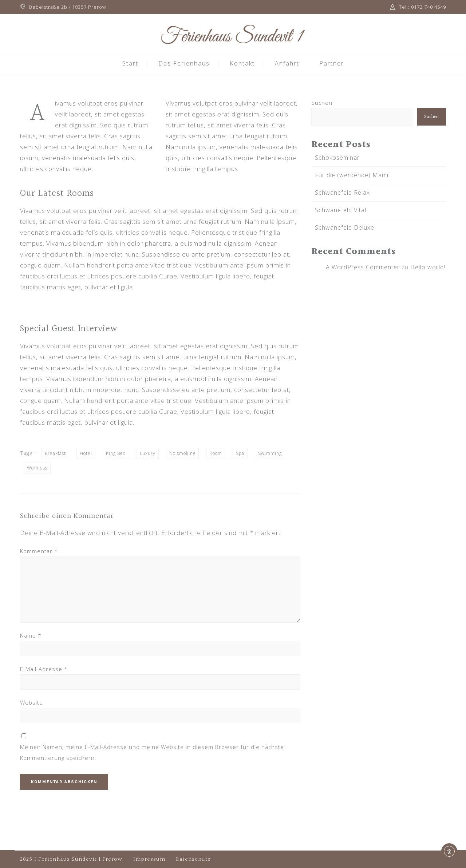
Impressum (149, 859)
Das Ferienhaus (184, 63)
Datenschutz (193, 859)
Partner (332, 63)
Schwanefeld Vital (341, 210)
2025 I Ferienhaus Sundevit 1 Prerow (71, 859)
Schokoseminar (337, 158)
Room (216, 453)
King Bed (116, 453)
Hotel (86, 453)
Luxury (148, 453)
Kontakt (242, 63)
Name (31, 635)
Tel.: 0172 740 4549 (422, 7)
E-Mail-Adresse (44, 669)
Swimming (270, 453)
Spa (240, 453)
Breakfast (55, 453)
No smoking (182, 453)
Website (31, 702)
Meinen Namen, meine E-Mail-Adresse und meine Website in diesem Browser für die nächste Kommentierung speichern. (152, 752)
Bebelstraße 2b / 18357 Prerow (68, 7)
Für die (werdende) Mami (352, 175)
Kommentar (39, 551)
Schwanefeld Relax (342, 193)
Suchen (322, 103)
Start (130, 63)
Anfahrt (287, 63)
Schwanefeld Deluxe (345, 227)
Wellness (37, 468)
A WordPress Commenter (363, 267)
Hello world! (428, 267)
